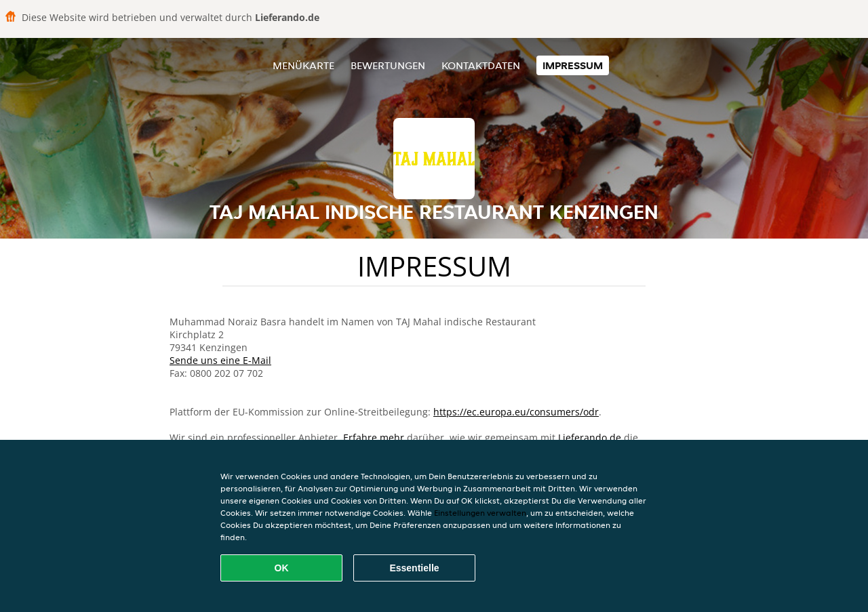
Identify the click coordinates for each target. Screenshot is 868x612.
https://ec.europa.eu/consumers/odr (516, 412)
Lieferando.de (590, 437)
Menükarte (303, 65)
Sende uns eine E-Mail (220, 360)
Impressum (573, 65)
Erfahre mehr (374, 437)
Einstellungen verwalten (480, 513)
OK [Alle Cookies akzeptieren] (282, 568)
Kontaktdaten (481, 65)
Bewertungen (388, 65)
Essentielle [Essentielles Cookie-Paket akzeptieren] (414, 568)
